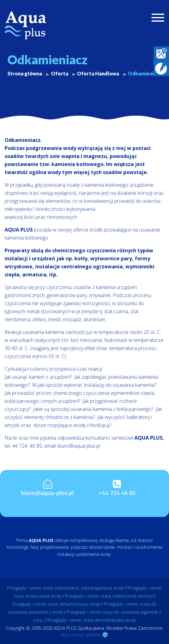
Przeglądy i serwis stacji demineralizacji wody (92, 620)
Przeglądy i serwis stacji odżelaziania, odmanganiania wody (65, 588)
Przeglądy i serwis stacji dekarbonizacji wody (56, 604)
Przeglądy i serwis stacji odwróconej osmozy (109, 596)
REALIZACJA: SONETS (85, 635)
